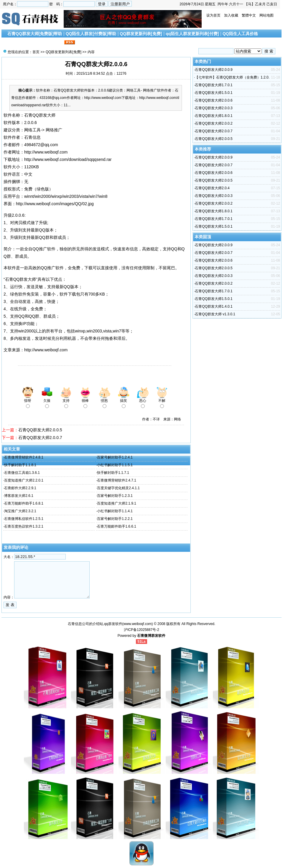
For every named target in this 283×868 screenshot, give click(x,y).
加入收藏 (231, 15)
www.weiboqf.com (138, 624)
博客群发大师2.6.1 (19, 496)
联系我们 (55, 43)
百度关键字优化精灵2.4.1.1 (118, 488)
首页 (36, 52)
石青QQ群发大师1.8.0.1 (214, 116)
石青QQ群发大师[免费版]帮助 (35, 34)
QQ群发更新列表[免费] (141, 34)
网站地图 (266, 15)
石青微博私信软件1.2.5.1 (24, 519)
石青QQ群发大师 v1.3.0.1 (215, 314)
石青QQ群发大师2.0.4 (212, 188)
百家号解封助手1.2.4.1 (115, 457)
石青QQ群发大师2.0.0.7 (40, 438)
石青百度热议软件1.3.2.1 (24, 526)
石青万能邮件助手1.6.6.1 (117, 526)
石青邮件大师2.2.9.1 (20, 488)
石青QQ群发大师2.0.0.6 (214, 100)
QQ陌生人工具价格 (240, 34)
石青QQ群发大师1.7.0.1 (214, 85)
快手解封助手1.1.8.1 (20, 465)
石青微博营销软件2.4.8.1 (24, 457)
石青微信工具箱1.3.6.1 (22, 473)
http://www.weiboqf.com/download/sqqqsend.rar (68, 159)
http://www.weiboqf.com (46, 152)
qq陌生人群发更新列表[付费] (192, 34)
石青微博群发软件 (151, 636)
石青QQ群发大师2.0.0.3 (214, 108)
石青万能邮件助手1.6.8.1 (24, 503)
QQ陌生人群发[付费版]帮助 (91, 34)
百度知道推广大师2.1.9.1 (117, 503)
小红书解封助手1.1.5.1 (115, 465)
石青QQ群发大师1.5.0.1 (214, 93)
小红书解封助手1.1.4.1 (115, 511)
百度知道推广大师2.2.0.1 (24, 480)
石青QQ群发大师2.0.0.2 (214, 123)
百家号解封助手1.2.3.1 (115, 496)
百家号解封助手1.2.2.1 (115, 519)
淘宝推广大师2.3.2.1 (20, 511)
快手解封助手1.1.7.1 (113, 473)
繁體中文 (249, 15)
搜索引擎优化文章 (26, 43)
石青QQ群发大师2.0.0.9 (214, 70)
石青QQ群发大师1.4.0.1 (214, 306)
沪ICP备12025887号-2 (141, 630)
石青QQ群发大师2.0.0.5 (40, 430)
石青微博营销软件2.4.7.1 (117, 480)
